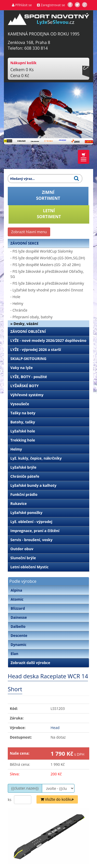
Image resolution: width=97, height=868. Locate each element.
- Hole (15, 297)
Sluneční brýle (23, 558)
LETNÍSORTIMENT (49, 214)
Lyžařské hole (23, 431)
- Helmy (17, 303)
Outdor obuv (22, 549)
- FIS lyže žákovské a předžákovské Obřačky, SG (47, 274)
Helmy (16, 449)
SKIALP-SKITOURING (28, 359)
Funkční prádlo (24, 494)
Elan (14, 654)
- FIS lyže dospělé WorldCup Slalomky (42, 251)
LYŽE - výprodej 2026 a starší (36, 350)
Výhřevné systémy (27, 395)
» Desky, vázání (24, 324)
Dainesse (19, 617)
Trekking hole (23, 440)
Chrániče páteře (25, 476)
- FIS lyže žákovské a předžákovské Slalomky (47, 283)
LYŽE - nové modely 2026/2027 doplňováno (48, 340)
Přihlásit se (22, 5)
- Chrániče (19, 310)
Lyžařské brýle (23, 467)
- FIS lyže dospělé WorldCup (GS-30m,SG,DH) (48, 258)
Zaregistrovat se (51, 5)
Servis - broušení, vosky (31, 540)
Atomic (17, 599)
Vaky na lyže (21, 368)
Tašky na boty (23, 413)
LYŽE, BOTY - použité (29, 377)
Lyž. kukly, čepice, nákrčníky (36, 458)
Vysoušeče (20, 404)
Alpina (16, 590)
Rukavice (18, 503)
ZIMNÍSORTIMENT (48, 195)
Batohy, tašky (23, 422)
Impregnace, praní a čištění (35, 531)
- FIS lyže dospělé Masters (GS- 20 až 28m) (45, 265)
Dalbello (18, 626)
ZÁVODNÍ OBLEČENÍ (28, 331)
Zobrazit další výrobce (30, 663)
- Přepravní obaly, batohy (31, 317)
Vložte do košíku (57, 799)
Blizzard (18, 608)
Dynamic (18, 645)
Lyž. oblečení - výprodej (31, 522)
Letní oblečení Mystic (29, 567)
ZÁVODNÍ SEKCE (25, 243)
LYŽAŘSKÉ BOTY (25, 386)
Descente (19, 635)
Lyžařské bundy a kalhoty (33, 485)
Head (55, 728)
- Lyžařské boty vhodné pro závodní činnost (47, 290)
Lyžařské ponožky (26, 513)
